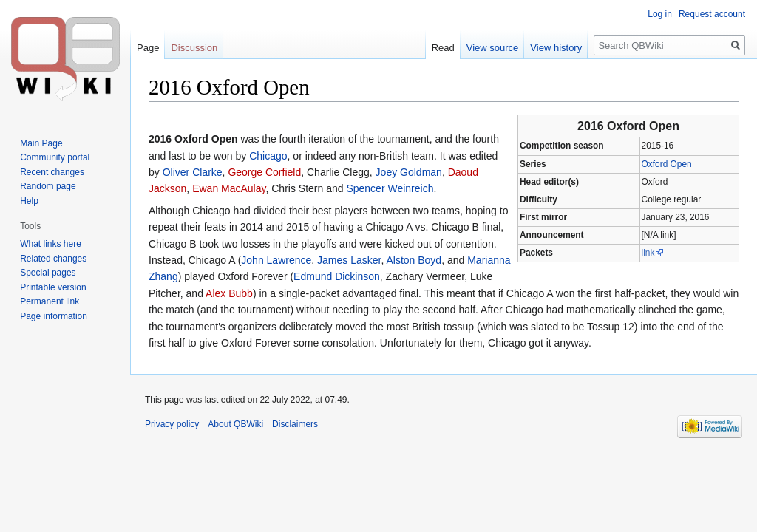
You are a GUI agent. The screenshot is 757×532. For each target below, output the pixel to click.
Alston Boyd (414, 260)
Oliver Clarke (193, 172)
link (648, 253)
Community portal (55, 157)
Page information (54, 316)
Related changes (53, 259)
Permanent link (50, 301)
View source (493, 48)
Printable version (53, 287)
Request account (712, 14)
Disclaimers (295, 424)
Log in (660, 14)
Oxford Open (667, 164)
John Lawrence (276, 260)
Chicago (268, 156)
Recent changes (52, 172)
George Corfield (264, 172)
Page (148, 48)
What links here (51, 244)
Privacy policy (172, 424)
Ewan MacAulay (229, 188)
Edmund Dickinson (337, 276)
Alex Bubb (229, 293)
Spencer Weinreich (390, 188)
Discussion (194, 48)
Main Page (41, 143)
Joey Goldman (409, 172)
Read (443, 48)
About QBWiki (235, 424)
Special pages (48, 273)
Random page (48, 186)
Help (29, 201)
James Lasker (349, 260)
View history (556, 48)
